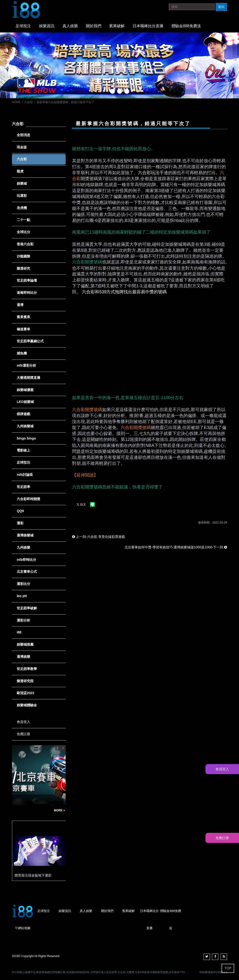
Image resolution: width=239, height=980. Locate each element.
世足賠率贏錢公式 (30, 341)
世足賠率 (23, 487)
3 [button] (127, 91)
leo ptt (22, 596)
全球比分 (23, 232)
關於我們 (94, 26)
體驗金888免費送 (186, 26)
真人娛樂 (70, 26)
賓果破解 (117, 26)
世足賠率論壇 (27, 280)
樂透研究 (23, 268)
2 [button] (119, 91)
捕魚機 (22, 353)
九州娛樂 (23, 547)
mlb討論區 (25, 475)
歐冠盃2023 (26, 693)
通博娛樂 (23, 657)
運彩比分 (23, 584)
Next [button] (63, 748)
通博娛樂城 (25, 535)
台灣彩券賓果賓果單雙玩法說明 (32, 811)
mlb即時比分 (26, 560)
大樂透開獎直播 (28, 378)
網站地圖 (24, 928)
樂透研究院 (25, 681)
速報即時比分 (27, 293)
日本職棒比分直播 (148, 26)
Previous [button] (58, 748)
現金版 (22, 147)
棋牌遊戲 (23, 414)
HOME (16, 102)
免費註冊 (23, 734)
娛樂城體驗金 (27, 705)
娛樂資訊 (47, 26)
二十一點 (23, 220)
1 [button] (112, 91)
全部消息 (23, 135)
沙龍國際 (23, 256)
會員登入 (23, 722)
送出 (221, 7)
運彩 (20, 523)
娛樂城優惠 (25, 390)
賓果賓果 (23, 317)
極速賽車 (23, 329)
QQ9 (20, 511)
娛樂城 (22, 183)
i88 (19, 632)
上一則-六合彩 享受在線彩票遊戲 (98, 537)
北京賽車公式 (27, 572)
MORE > (59, 810)
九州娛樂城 (25, 426)
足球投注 (23, 26)
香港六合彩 (25, 244)
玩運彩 (22, 196)
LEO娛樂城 (25, 402)
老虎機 (22, 208)
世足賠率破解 (27, 608)
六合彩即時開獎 (28, 499)
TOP (228, 968)
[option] (119, 66)
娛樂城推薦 (25, 644)
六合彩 (28, 102)
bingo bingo (26, 438)
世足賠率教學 (27, 669)
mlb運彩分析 (26, 365)
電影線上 (23, 450)
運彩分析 (23, 620)
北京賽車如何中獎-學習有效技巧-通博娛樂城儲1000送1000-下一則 (176, 547)
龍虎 (20, 171)
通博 (20, 305)
